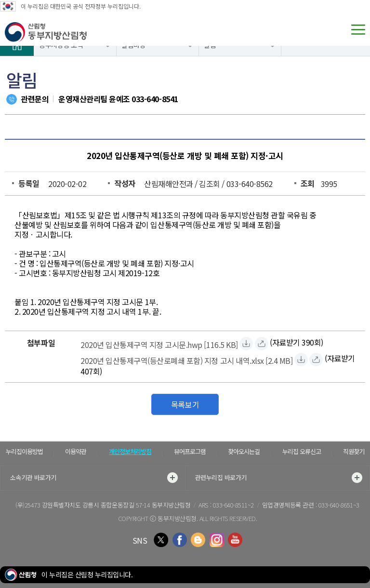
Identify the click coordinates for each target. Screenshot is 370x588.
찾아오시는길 (244, 451)
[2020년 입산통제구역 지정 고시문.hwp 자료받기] (159, 343)
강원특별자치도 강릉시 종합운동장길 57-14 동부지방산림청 (116, 505)
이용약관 (76, 451)
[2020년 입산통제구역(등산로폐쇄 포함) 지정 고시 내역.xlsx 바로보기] (316, 360)
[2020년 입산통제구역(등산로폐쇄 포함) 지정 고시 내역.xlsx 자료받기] (186, 359)
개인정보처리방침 (130, 451)
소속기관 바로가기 (94, 478)
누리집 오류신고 (302, 451)
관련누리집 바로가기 (279, 478)
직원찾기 (354, 451)
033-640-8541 (155, 99)
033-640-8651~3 (339, 505)
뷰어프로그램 (190, 451)
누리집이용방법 (24, 451)
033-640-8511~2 (233, 505)
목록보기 (185, 404)
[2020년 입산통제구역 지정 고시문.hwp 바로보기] (262, 344)
